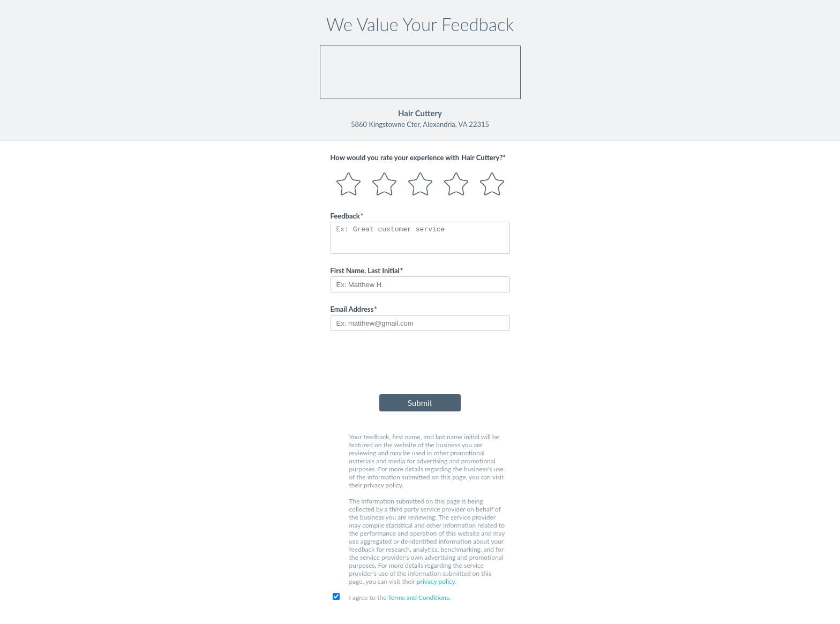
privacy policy (436, 581)
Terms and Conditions (418, 597)
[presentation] (420, 365)
